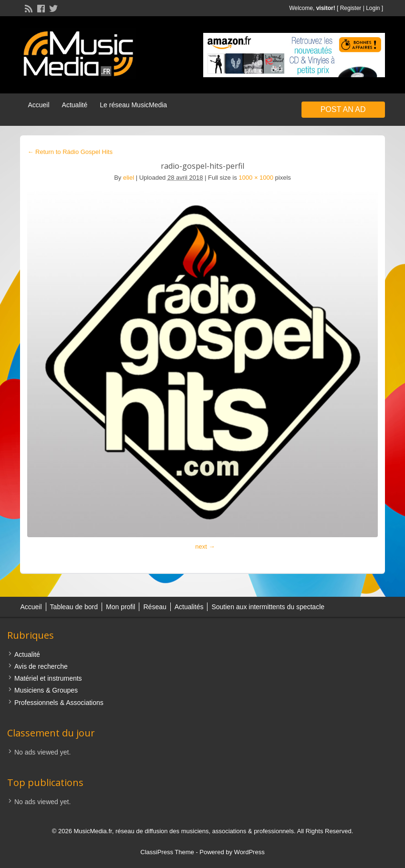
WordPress (249, 852)
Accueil (38, 105)
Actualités (189, 607)
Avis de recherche (41, 666)
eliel (129, 178)
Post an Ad (343, 109)
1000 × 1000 (256, 178)
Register (351, 8)
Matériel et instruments (48, 678)
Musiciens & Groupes (46, 690)
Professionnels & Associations (59, 703)
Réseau (155, 607)
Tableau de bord (74, 607)
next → (205, 546)
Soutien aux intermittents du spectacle (268, 607)
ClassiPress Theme (167, 852)
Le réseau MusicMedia (133, 105)
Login (373, 8)
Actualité (75, 105)
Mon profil (120, 607)
